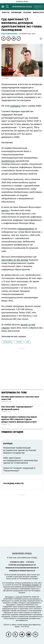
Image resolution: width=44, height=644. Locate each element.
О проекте (30, 562)
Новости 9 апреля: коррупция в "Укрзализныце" (19, 469)
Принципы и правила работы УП (22, 571)
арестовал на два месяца (15, 260)
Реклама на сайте (17, 562)
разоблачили (8, 161)
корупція (19, 342)
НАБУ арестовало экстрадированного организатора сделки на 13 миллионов (21, 460)
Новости (6, 13)
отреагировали (26, 229)
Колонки (27, 13)
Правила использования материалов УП (22, 568)
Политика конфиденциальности (22, 565)
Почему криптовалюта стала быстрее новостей (20, 398)
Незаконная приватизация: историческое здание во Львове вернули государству (20, 450)
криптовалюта (8, 342)
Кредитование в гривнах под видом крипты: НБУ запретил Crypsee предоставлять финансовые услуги (19, 419)
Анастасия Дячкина (10, 34)
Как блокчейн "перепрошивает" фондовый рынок (17, 408)
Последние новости (13, 483)
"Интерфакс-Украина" (30, 585)
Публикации (16, 13)
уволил (5, 210)
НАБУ (28, 342)
